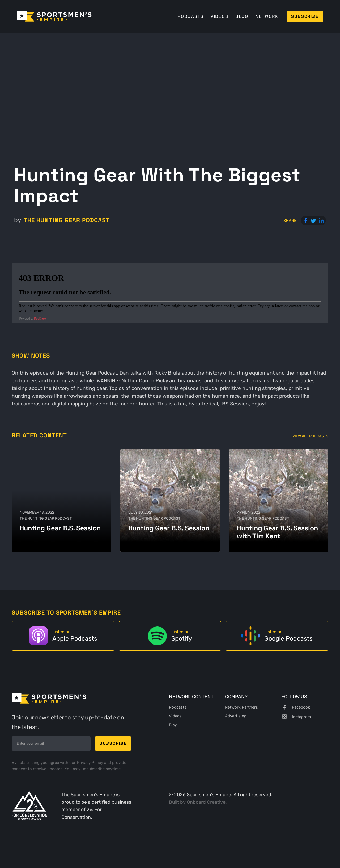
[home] (54, 16)
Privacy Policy (90, 763)
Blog (242, 16)
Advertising (236, 716)
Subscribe (305, 16)
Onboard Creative (206, 802)
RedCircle (40, 319)
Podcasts (191, 16)
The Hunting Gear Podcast (67, 220)
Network (267, 16)
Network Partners (241, 707)
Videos (220, 16)
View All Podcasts (310, 436)
